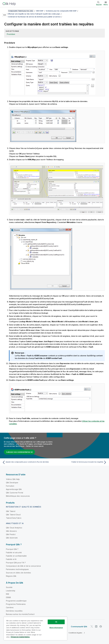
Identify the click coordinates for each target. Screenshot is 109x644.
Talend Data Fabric (14, 518)
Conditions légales (75, 633)
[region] (35, 628)
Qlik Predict (11, 534)
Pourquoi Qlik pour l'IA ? (16, 563)
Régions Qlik (11, 576)
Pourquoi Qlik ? (12, 549)
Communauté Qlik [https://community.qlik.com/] (79, 627)
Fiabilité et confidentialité (16, 556)
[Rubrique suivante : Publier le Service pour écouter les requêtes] (81, 462)
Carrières (10, 607)
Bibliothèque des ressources (18, 496)
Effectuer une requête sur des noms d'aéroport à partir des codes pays (34, 14)
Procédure (11, 34)
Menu (106, 5)
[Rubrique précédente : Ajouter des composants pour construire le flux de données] (28, 462)
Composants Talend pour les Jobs (21, 11)
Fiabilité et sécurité (14, 553)
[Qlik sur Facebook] (101, 626)
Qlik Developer (12, 483)
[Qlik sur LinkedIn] (96, 626)
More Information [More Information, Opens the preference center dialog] (56, 628)
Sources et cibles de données (18, 573)
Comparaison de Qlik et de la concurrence (23, 566)
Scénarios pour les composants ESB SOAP (61, 11)
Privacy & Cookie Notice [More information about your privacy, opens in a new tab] (20, 637)
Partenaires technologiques (17, 569)
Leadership (11, 591)
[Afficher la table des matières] (5, 11)
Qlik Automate (12, 538)
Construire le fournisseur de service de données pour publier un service (34, 17)
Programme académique (16, 601)
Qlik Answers (11, 531)
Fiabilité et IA (11, 559)
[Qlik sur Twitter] (92, 626)
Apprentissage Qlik (14, 489)
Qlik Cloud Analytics (14, 528)
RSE (8, 594)
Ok (56, 622)
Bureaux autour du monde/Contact (20, 614)
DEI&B (8, 597)
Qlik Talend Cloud (13, 515)
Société (9, 587)
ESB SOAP (40, 11)
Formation (10, 486)
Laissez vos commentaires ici (19, 452)
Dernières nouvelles (14, 611)
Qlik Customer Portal (14, 493)
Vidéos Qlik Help (13, 479)
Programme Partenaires (16, 604)
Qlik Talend (11, 511)
